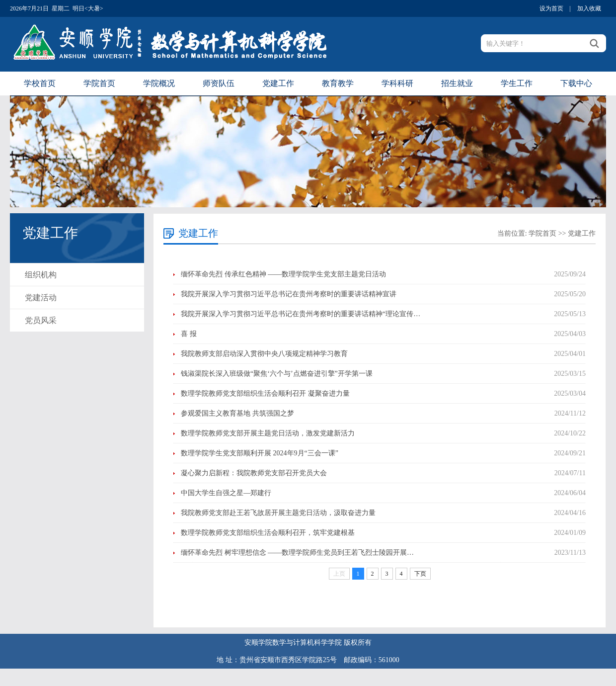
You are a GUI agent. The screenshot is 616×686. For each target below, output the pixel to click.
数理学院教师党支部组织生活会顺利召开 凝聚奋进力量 (265, 393)
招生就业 (457, 83)
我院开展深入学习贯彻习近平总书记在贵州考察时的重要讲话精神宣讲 (289, 294)
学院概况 (159, 83)
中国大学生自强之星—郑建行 (226, 493)
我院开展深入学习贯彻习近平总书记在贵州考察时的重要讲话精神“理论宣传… (301, 314)
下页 (420, 574)
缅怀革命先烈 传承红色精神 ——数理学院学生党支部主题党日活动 (283, 274)
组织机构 (41, 275)
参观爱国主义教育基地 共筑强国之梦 (237, 413)
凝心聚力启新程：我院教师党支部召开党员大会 (254, 473)
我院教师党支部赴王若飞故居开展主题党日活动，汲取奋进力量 (278, 513)
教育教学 (338, 83)
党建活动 (41, 298)
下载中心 (576, 83)
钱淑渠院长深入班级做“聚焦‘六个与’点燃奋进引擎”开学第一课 (277, 374)
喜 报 (189, 334)
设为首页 (551, 8)
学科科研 (397, 83)
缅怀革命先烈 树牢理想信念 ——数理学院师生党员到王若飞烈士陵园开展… (297, 553)
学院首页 (99, 83)
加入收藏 (589, 8)
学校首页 (40, 83)
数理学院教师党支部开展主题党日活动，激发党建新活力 (268, 433)
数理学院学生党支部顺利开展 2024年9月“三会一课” (260, 453)
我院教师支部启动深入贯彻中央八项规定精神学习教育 (264, 354)
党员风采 (41, 320)
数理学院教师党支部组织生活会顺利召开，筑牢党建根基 (268, 533)
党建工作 (278, 83)
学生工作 (517, 83)
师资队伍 (219, 83)
